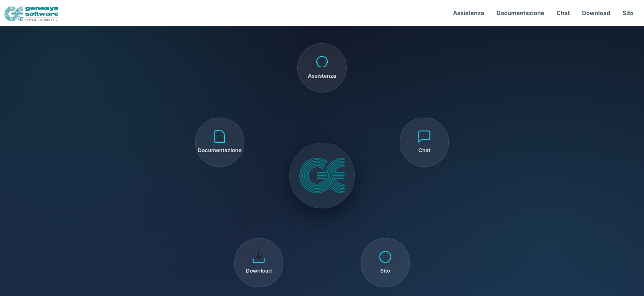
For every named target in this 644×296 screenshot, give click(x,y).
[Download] (259, 263)
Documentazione (520, 13)
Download (596, 13)
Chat (563, 13)
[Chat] (424, 142)
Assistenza (469, 13)
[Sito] (385, 263)
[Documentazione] (220, 142)
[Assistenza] (322, 68)
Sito (628, 13)
